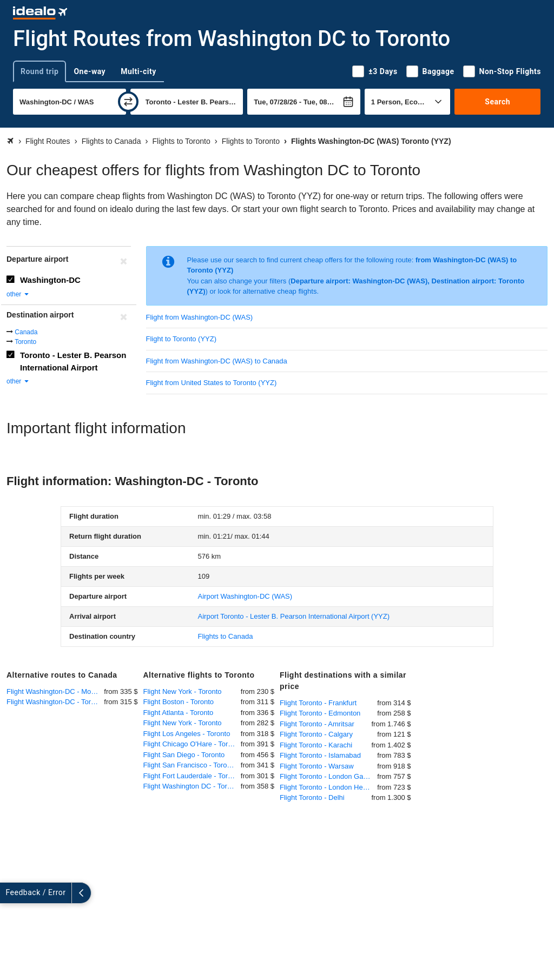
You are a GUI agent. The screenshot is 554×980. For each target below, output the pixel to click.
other (18, 294)
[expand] (10, 893)
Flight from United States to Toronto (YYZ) (212, 383)
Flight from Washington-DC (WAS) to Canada (217, 361)
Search (497, 102)
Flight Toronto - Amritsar (317, 724)
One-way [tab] (90, 71)
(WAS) (245, 596)
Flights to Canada (226, 636)
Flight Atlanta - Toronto (179, 713)
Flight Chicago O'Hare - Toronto (192, 744)
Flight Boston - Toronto (179, 702)
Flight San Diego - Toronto (184, 755)
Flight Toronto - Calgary (316, 734)
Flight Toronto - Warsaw (317, 766)
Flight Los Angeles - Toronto (187, 734)
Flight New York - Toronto (183, 691)
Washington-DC (50, 280)
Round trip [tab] (39, 71)
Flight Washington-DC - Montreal (55, 691)
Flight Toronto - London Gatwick (328, 776)
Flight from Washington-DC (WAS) (200, 317)
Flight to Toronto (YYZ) (182, 339)
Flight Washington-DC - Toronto (55, 702)
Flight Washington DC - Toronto (192, 786)
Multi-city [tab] (138, 71)
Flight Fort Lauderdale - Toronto (192, 776)
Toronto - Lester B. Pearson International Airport (73, 361)
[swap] (128, 102)
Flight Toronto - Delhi (312, 797)
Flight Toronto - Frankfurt (318, 703)
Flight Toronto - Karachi (316, 745)
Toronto (25, 342)
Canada (26, 332)
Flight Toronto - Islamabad (320, 755)
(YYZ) (294, 616)
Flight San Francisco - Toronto (190, 765)
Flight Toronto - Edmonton (320, 713)
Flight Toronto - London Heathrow (328, 787)
